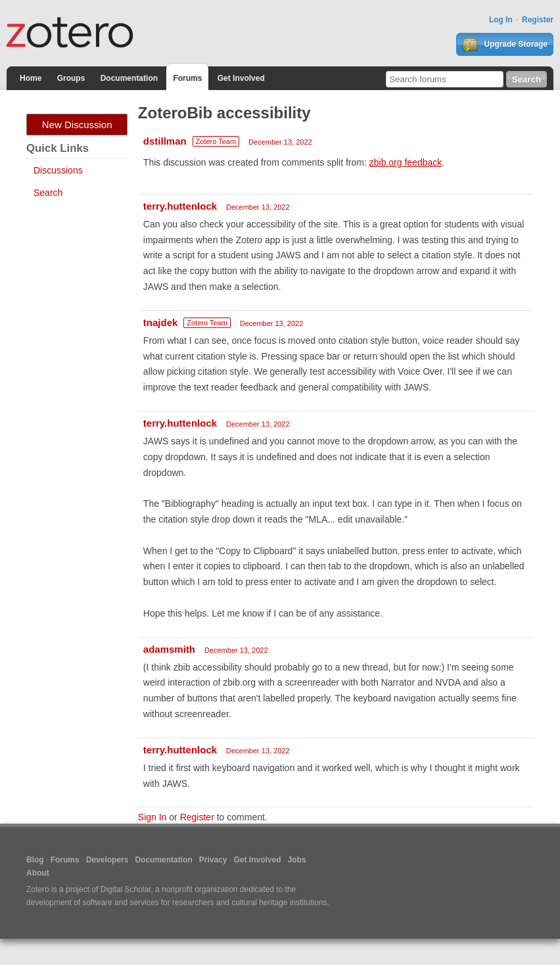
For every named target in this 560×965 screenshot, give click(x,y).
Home (31, 78)
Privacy (213, 860)
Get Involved (241, 78)
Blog (35, 860)
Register (538, 20)
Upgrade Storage (505, 45)
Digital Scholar (126, 889)
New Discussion (77, 125)
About (38, 873)
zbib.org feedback (406, 162)
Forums (187, 78)
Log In (501, 20)
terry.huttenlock (180, 206)
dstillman (165, 141)
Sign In (152, 817)
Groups (71, 78)
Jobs (297, 860)
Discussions (58, 170)
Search (48, 193)
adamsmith (169, 649)
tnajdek (161, 322)
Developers (107, 860)
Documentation (129, 78)
